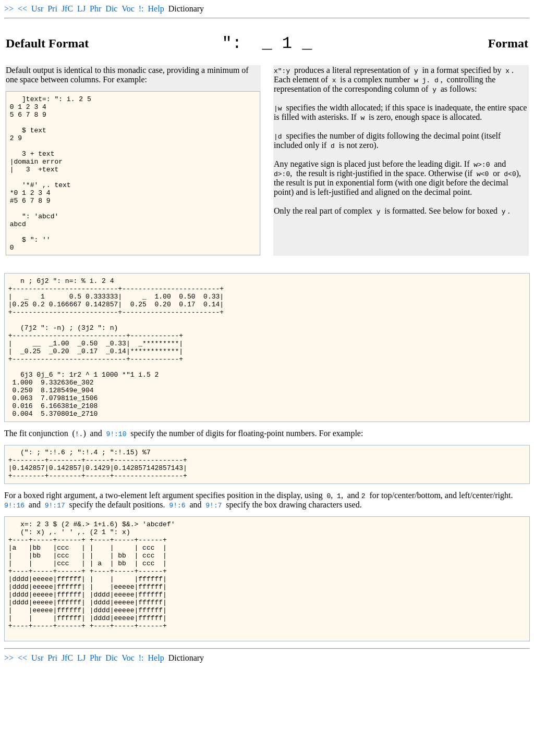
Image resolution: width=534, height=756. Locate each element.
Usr (37, 9)
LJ (81, 9)
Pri (52, 9)
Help (156, 9)
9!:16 (14, 571)
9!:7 (214, 571)
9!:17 (55, 571)
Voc (128, 9)
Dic (111, 9)
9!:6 (177, 571)
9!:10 (116, 493)
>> (9, 9)
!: (141, 9)
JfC (67, 9)
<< (22, 9)
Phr (95, 9)
